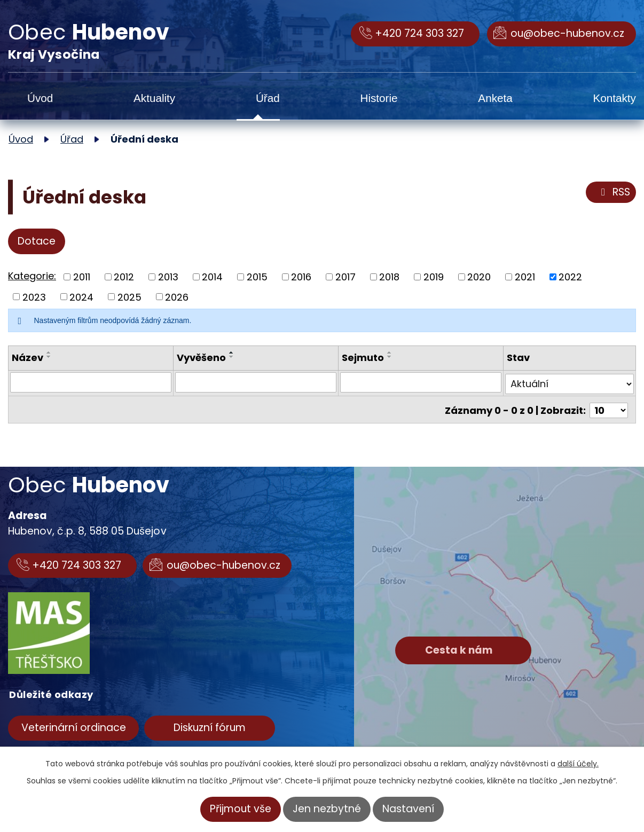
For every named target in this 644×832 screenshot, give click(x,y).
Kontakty (614, 98)
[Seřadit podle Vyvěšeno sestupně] (232, 357)
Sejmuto (363, 358)
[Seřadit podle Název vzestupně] (49, 352)
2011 (82, 277)
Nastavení (408, 809)
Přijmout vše (241, 809)
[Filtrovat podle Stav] (570, 382)
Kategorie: (32, 276)
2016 (301, 277)
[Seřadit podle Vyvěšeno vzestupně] (232, 352)
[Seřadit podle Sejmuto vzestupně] (390, 352)
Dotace (37, 241)
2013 (168, 277)
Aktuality (154, 98)
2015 (257, 277)
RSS (614, 192)
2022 (570, 277)
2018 (389, 277)
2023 (34, 297)
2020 (479, 277)
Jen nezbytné (327, 809)
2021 (525, 277)
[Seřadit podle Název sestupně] (49, 357)
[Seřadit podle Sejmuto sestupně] (390, 357)
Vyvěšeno (201, 358)
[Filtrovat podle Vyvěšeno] (256, 382)
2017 (345, 277)
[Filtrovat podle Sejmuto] (421, 382)
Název (28, 358)
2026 (177, 297)
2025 (129, 297)
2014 (212, 277)
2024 (81, 297)
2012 (124, 277)
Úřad (268, 98)
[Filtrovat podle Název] (91, 382)
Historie (379, 98)
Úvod (40, 98)
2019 (434, 277)
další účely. (578, 764)
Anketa (495, 98)
